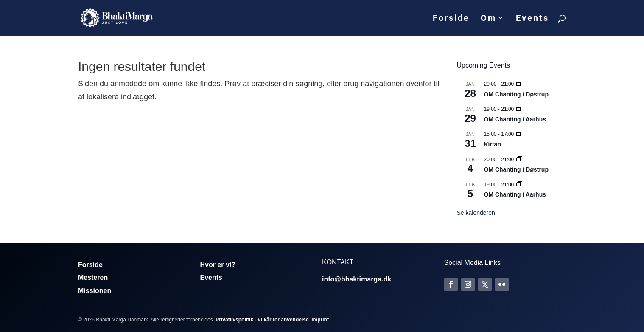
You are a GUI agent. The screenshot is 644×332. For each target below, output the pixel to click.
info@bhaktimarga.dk (357, 279)
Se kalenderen (476, 213)
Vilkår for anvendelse (283, 320)
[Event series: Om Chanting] (519, 84)
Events (532, 19)
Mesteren (93, 277)
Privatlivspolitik (234, 320)
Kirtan (493, 144)
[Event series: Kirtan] (519, 134)
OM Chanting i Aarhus (515, 119)
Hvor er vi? (218, 265)
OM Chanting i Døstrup (516, 94)
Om (489, 19)
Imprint (320, 320)
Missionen (95, 291)
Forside (451, 19)
